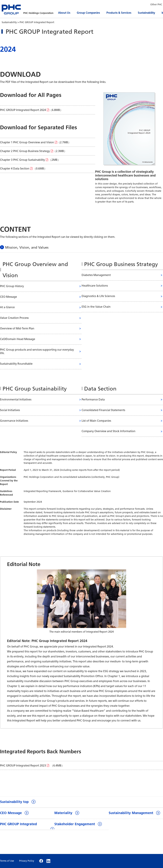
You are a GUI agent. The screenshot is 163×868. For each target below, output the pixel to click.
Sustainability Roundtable (16, 364)
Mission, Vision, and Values (27, 247)
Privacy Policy (27, 861)
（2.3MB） (33, 151)
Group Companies (88, 13)
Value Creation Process (14, 318)
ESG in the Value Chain (96, 307)
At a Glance (7, 307)
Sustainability (146, 13)
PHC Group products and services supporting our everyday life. (37, 351)
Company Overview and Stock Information (108, 431)
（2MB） (30, 160)
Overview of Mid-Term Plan (17, 328)
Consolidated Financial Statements (103, 410)
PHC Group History (12, 286)
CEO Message (8, 297)
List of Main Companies (96, 421)
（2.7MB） (35, 142)
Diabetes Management (96, 275)
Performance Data (93, 400)
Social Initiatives (10, 410)
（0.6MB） (23, 168)
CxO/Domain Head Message (18, 339)
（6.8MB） (31, 110)
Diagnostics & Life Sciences (98, 296)
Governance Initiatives (14, 421)
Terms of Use (7, 861)
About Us (64, 13)
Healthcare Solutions (95, 286)
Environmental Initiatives (16, 400)
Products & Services (119, 13)
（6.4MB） (32, 765)
